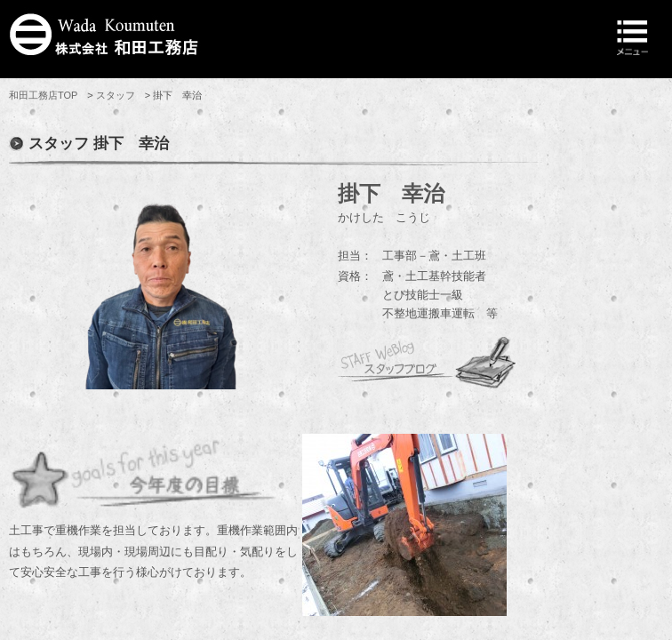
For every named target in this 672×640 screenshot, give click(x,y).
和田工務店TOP (43, 95)
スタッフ (116, 95)
